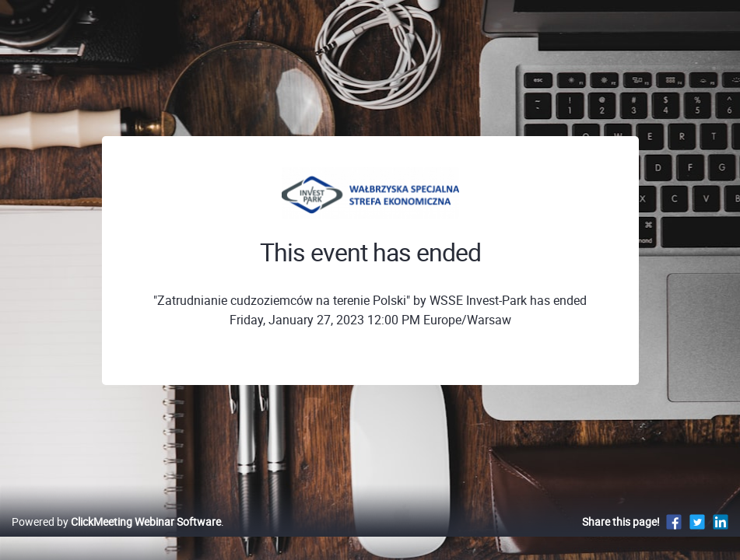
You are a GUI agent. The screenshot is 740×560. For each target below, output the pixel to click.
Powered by (116, 538)
